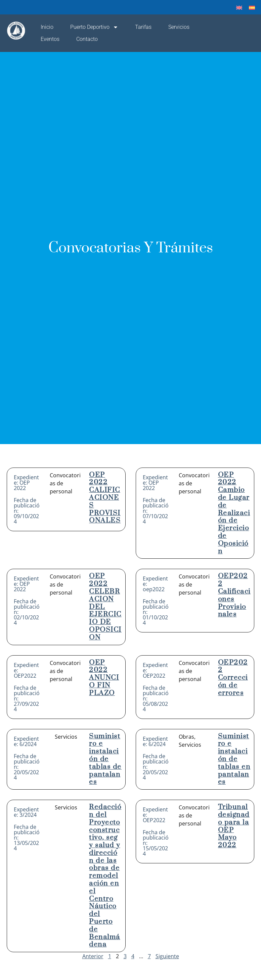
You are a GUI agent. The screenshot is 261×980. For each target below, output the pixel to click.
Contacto (87, 39)
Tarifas (143, 27)
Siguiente (167, 956)
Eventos (50, 39)
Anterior (93, 956)
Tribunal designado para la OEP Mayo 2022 (234, 826)
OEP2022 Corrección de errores (233, 678)
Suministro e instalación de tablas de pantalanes (105, 759)
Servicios (179, 27)
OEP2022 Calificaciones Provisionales (234, 595)
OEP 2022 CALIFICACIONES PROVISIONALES (105, 498)
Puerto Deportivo (94, 27)
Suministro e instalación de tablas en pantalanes (234, 759)
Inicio (47, 27)
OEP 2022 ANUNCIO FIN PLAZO (104, 678)
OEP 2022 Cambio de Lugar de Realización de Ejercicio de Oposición (234, 513)
